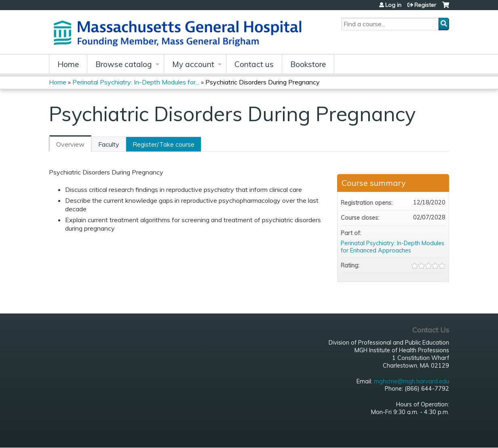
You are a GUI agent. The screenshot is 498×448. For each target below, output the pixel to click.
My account (193, 64)
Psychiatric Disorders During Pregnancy (263, 82)
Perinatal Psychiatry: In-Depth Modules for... (136, 82)
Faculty (109, 144)
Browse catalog (124, 64)
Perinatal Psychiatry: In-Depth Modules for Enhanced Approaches (392, 247)
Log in (393, 5)
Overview (70, 144)
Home (68, 64)
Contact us (254, 64)
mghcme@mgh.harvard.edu (411, 381)
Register (425, 5)
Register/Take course (164, 144)
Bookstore (308, 64)
